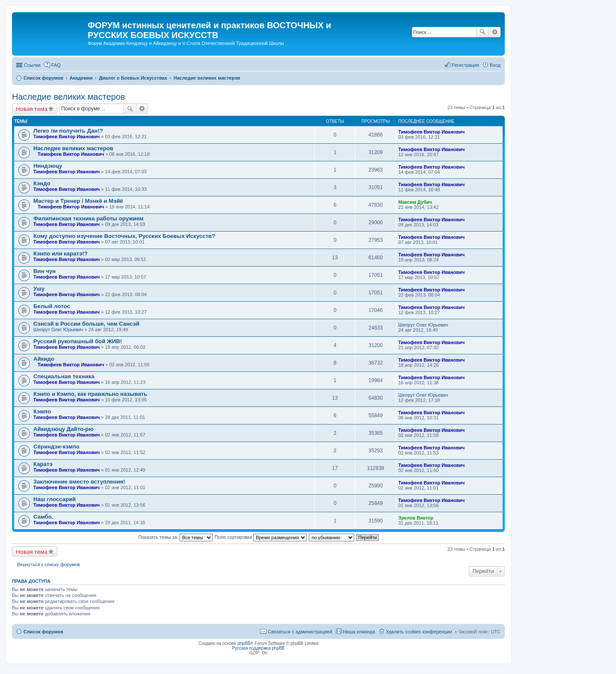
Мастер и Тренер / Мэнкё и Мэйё (78, 201)
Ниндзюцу (48, 166)
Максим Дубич (415, 202)
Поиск (483, 32)
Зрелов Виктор (416, 518)
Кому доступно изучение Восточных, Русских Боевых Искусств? (124, 236)
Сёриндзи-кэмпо (56, 447)
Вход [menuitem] (495, 65)
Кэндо (42, 183)
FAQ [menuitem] (56, 65)
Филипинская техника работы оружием (89, 218)
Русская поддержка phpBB (258, 648)
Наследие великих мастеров (68, 97)
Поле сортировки (261, 537)
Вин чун (44, 271)
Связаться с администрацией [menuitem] (300, 632)
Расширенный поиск (495, 32)
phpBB (244, 643)
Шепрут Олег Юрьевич (58, 330)
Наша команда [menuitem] (359, 632)
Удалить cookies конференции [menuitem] (419, 632)
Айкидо (44, 359)
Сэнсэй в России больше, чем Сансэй (86, 324)
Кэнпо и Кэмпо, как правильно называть (90, 394)
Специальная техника (64, 376)
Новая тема (32, 109)
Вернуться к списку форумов (49, 564)
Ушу (39, 289)
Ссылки (32, 65)
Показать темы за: (175, 537)
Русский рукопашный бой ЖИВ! (78, 341)
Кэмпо (42, 411)
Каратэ (43, 464)
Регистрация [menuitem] (465, 65)
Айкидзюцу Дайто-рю (64, 429)
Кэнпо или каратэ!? (61, 254)
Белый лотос (52, 306)
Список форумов (43, 632)
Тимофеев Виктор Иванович (67, 137)
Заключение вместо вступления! (79, 482)
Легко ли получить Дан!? (68, 131)
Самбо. (43, 517)
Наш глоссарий (55, 499)
